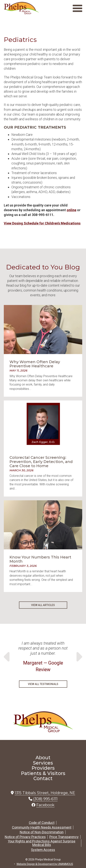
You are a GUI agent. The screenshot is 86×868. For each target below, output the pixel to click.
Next (78, 657)
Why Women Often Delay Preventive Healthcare (35, 364)
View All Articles (43, 605)
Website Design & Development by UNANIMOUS (45, 864)
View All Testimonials (43, 684)
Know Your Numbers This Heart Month (40, 559)
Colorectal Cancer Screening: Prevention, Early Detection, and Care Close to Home (41, 462)
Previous (8, 657)
